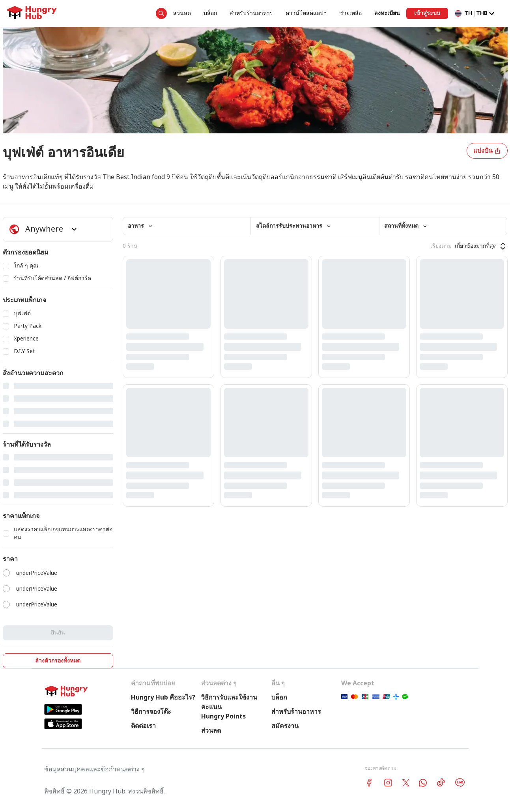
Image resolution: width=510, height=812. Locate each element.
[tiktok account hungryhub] (441, 783)
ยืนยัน (58, 633)
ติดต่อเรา (143, 726)
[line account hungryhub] (460, 783)
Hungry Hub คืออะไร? (163, 698)
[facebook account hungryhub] (369, 783)
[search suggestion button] (161, 13)
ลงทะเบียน (387, 13)
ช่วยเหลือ (350, 13)
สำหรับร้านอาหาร (251, 13)
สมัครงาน (285, 726)
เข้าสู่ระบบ (427, 13)
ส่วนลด (182, 13)
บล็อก (210, 13)
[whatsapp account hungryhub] (423, 783)
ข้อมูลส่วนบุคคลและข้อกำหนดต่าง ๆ (94, 769)
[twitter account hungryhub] (406, 783)
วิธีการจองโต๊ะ (151, 712)
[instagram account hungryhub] (388, 783)
